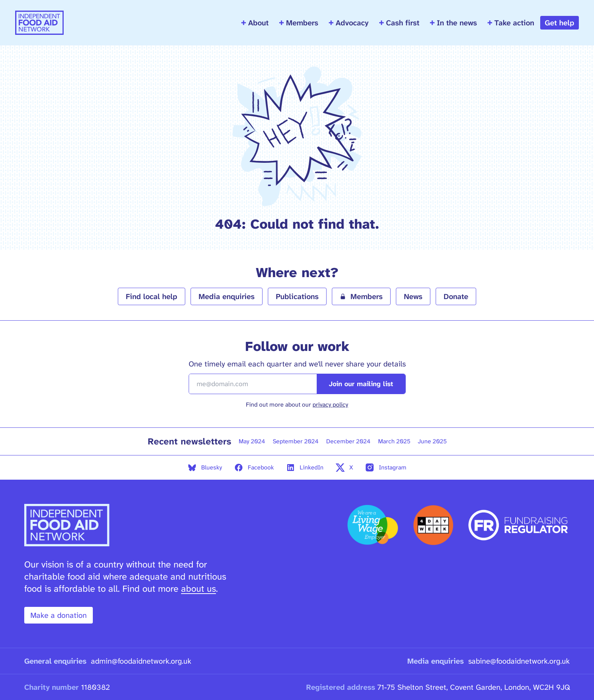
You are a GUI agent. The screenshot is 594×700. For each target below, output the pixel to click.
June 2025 (432, 441)
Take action (511, 23)
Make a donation (59, 615)
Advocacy (349, 23)
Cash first (399, 23)
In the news (453, 23)
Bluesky (205, 468)
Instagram (386, 468)
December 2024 (348, 441)
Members (299, 23)
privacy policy (330, 405)
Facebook (254, 468)
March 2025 (394, 441)
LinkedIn (305, 468)
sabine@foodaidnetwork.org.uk (519, 661)
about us (199, 589)
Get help (560, 23)
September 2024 (296, 441)
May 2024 (252, 441)
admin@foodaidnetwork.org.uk (141, 661)
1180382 (95, 687)
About (255, 23)
